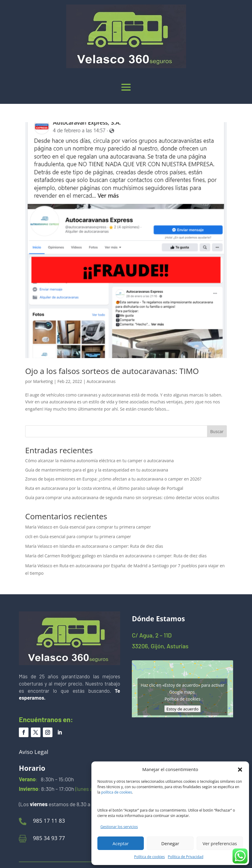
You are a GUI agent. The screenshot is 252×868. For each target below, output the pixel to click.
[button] (240, 770)
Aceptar (121, 843)
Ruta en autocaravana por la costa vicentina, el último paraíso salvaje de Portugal (104, 488)
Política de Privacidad (185, 857)
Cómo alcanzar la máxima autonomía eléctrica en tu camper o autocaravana (99, 461)
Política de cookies (150, 857)
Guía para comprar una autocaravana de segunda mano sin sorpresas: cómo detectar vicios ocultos (122, 497)
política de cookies (117, 792)
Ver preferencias (220, 843)
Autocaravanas (101, 381)
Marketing (43, 381)
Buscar (217, 431)
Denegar (170, 843)
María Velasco (39, 527)
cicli (29, 536)
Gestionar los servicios (119, 827)
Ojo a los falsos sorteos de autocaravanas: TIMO (112, 371)
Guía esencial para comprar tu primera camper (105, 527)
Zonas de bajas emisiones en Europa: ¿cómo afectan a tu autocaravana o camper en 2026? (113, 479)
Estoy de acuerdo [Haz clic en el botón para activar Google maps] (183, 709)
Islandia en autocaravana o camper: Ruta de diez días (111, 546)
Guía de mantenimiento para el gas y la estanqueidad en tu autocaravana (97, 470)
